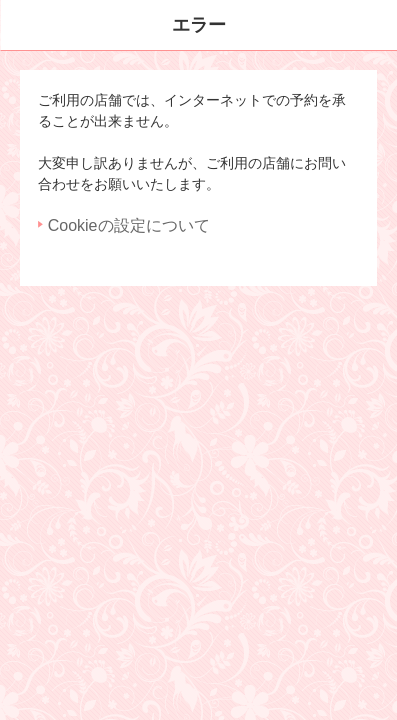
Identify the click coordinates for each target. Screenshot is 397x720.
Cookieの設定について (129, 225)
